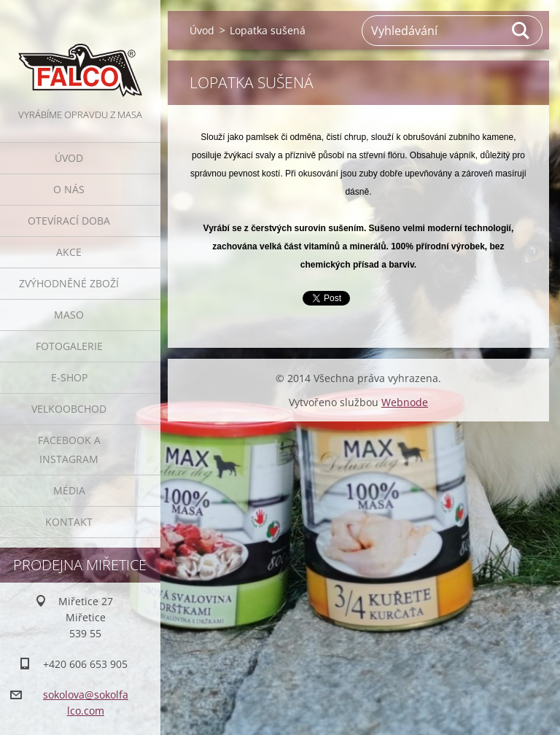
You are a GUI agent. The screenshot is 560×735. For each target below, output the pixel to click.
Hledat (521, 31)
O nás (69, 189)
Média (69, 490)
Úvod (69, 158)
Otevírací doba (69, 221)
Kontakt (69, 522)
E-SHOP (69, 377)
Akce (69, 252)
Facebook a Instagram (69, 450)
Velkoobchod (69, 409)
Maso (69, 315)
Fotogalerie (69, 346)
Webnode (405, 402)
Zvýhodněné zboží (69, 283)
